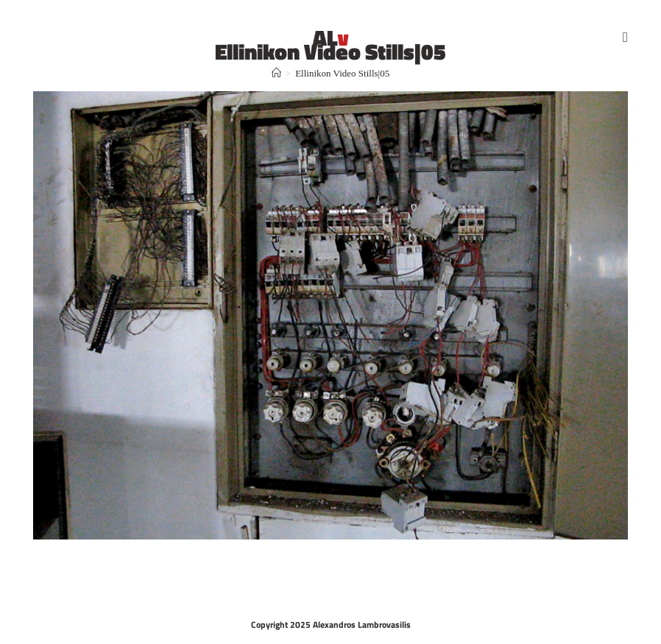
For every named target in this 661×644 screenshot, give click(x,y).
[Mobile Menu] (625, 36)
